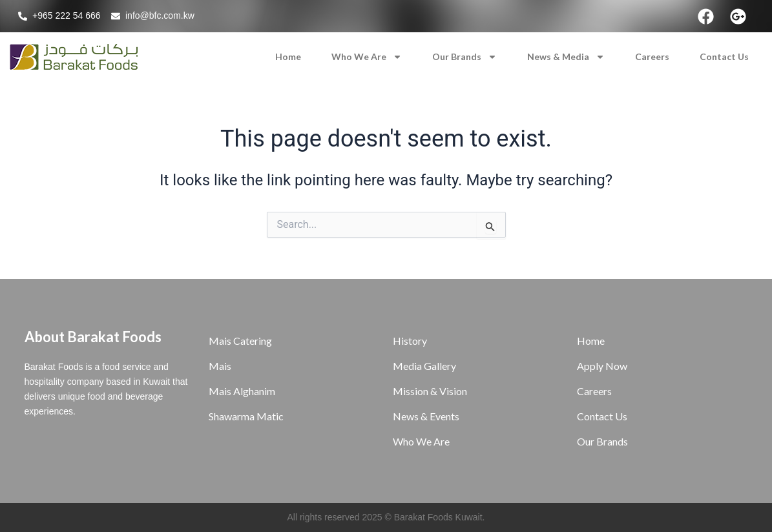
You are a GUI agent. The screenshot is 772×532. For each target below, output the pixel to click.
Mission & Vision (430, 391)
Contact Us (724, 56)
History (410, 341)
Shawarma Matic (246, 416)
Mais (220, 366)
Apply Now (602, 366)
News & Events (426, 416)
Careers (652, 56)
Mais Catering (240, 341)
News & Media (566, 57)
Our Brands (464, 57)
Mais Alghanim (242, 391)
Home (288, 56)
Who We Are (367, 57)
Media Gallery (424, 366)
